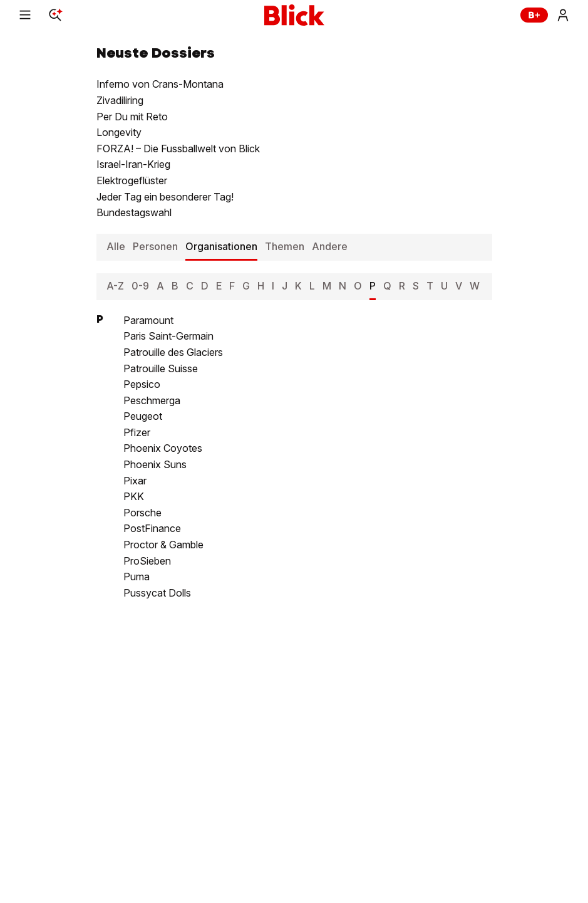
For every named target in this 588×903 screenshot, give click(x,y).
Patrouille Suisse (161, 368)
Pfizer (137, 432)
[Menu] (25, 15)
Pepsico (142, 384)
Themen (285, 246)
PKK (134, 496)
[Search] (55, 15)
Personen (155, 246)
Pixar (135, 481)
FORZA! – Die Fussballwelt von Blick (178, 149)
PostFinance (152, 528)
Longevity (119, 132)
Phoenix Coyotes (163, 448)
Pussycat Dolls (157, 593)
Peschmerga (152, 400)
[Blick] (294, 15)
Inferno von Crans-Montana (160, 84)
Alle (116, 246)
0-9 (140, 286)
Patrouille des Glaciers (173, 352)
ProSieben (147, 561)
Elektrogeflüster (132, 180)
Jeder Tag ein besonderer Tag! (165, 197)
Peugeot (143, 416)
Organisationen (221, 246)
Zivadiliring (120, 100)
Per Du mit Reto (132, 117)
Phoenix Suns (155, 464)
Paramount (148, 320)
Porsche (142, 513)
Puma (137, 577)
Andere (330, 246)
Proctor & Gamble (163, 545)
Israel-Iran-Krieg (133, 164)
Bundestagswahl (134, 212)
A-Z (115, 286)
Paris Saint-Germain (168, 336)
